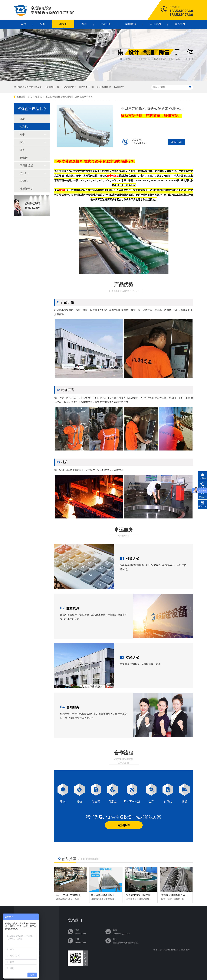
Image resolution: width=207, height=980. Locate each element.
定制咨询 (124, 825)
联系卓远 (180, 24)
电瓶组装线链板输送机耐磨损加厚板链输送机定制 (117, 895)
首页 (24, 24)
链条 (22, 150)
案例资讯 (131, 24)
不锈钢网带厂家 (52, 87)
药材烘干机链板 (34, 87)
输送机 (63, 24)
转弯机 (24, 181)
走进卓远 (155, 24)
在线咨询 (176, 142)
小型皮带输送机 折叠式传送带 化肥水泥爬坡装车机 (69, 97)
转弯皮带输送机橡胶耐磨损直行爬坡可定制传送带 (152, 895)
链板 (43, 24)
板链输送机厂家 (104, 87)
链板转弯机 (26, 189)
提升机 (24, 173)
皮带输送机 (70, 161)
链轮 (22, 142)
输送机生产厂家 (86, 87)
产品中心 (106, 24)
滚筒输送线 (26, 165)
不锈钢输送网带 (69, 87)
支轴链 (24, 158)
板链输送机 (119, 87)
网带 (84, 24)
